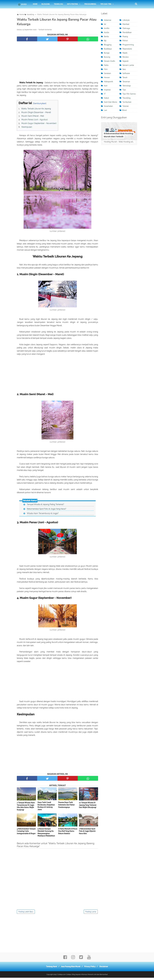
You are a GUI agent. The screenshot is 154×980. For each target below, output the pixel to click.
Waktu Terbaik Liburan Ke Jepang (36, 110)
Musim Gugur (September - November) (39, 125)
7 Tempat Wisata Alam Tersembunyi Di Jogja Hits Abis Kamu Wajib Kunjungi (26, 808)
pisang (125, 37)
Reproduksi (127, 49)
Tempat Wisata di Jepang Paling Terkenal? (45, 506)
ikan (106, 86)
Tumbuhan (127, 102)
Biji (105, 41)
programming (128, 45)
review (126, 57)
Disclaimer (106, 969)
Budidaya (108, 49)
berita (106, 37)
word (124, 110)
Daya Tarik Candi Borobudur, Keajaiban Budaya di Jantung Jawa (46, 808)
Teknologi (58, 4)
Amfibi (107, 28)
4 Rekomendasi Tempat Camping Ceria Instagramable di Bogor (26, 833)
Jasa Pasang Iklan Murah (70, 969)
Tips (124, 90)
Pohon (125, 41)
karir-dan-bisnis (111, 102)
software (126, 73)
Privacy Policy (91, 969)
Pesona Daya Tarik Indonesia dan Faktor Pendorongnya (66, 807)
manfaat (126, 24)
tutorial (125, 106)
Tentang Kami (50, 969)
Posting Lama (91, 914)
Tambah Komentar (45, 31)
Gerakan (107, 73)
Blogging (46, 4)
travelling (126, 98)
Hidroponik (108, 82)
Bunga (107, 53)
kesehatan (108, 106)
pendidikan (127, 32)
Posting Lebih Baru (26, 914)
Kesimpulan (27, 128)
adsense (108, 20)
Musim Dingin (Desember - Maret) (36, 114)
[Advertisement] (57, 63)
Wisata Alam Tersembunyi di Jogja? (43, 515)
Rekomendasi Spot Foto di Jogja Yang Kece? (47, 511)
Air (105, 24)
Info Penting (73, 4)
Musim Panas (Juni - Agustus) (35, 121)
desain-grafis (109, 61)
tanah (125, 77)
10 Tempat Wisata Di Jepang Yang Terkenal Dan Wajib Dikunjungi (88, 807)
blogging (108, 45)
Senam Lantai (128, 65)
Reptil (125, 53)
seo (124, 69)
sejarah (126, 61)
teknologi (127, 86)
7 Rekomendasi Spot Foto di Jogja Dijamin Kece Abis (87, 833)
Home (35, 4)
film (106, 69)
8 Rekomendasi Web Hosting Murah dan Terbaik (119, 135)
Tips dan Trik (106, 4)
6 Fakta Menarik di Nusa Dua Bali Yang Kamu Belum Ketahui (68, 833)
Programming (90, 4)
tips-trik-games (129, 94)
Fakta (106, 65)
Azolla (106, 32)
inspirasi (107, 90)
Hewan (107, 77)
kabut (106, 98)
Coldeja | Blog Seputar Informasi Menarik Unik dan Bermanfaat (87, 977)
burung (107, 57)
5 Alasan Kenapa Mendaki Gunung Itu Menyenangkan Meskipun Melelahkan (46, 835)
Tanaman (126, 82)
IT (105, 94)
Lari (105, 110)
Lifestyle (126, 20)
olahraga (126, 28)
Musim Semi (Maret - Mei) (33, 117)
